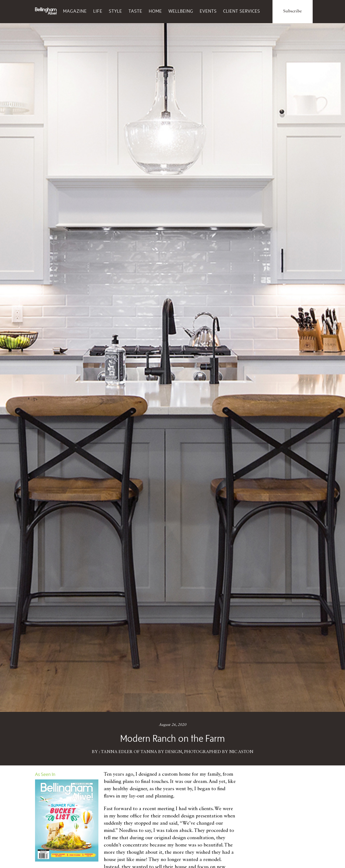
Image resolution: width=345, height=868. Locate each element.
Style (115, 11)
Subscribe (293, 11)
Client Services (242, 11)
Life (98, 11)
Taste (135, 11)
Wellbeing (181, 11)
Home (155, 11)
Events (208, 11)
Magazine (75, 11)
